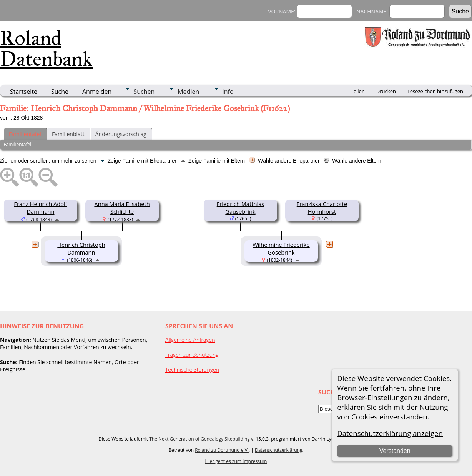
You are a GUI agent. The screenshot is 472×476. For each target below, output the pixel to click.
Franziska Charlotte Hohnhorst (322, 208)
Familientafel (25, 134)
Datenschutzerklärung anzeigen (390, 433)
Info (228, 92)
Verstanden (395, 451)
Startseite (24, 92)
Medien (188, 92)
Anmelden (97, 92)
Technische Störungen (192, 370)
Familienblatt (68, 134)
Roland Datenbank (46, 48)
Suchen (144, 92)
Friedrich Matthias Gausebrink (241, 208)
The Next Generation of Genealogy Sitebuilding (199, 439)
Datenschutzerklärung (279, 450)
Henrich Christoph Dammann (81, 248)
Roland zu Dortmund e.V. (222, 450)
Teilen (358, 91)
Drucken (386, 91)
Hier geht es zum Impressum (236, 461)
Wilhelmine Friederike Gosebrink (281, 248)
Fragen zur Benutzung (192, 355)
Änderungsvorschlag (121, 134)
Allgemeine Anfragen (190, 340)
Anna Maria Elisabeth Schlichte (122, 208)
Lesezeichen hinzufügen (435, 91)
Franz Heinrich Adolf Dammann (40, 208)
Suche (60, 92)
